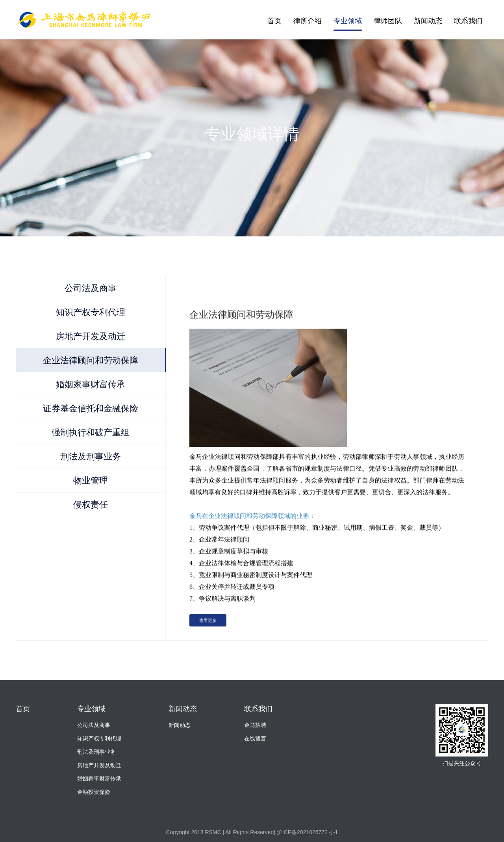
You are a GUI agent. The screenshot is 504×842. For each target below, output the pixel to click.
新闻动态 (428, 21)
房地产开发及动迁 (99, 765)
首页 (274, 21)
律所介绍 (308, 21)
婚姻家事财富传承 (99, 779)
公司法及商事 (94, 725)
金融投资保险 (94, 792)
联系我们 (468, 21)
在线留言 (255, 738)
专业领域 (348, 21)
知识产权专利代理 (99, 738)
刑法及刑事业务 (96, 752)
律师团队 (388, 21)
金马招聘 (255, 725)
